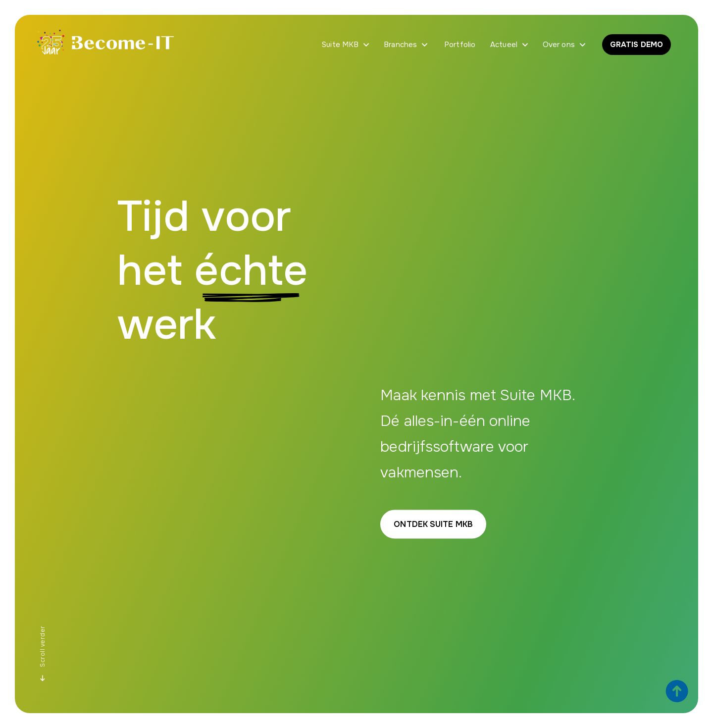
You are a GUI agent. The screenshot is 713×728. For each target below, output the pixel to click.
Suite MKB (340, 45)
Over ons (559, 45)
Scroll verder (43, 654)
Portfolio (460, 45)
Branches (400, 45)
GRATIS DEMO (637, 45)
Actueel (504, 45)
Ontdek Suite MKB (433, 524)
